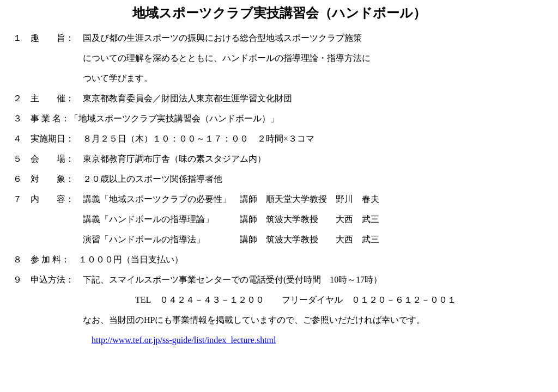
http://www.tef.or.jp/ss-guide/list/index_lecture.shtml (184, 340)
